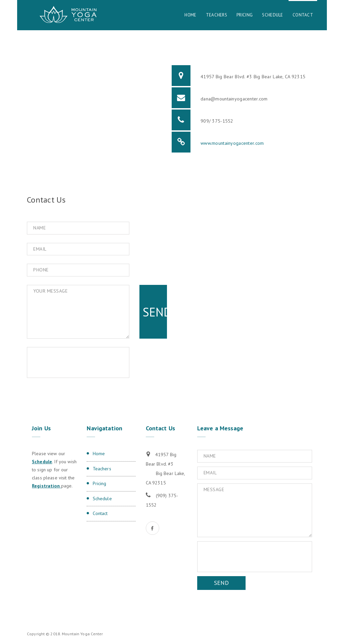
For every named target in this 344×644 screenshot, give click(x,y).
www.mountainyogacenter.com (232, 143)
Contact (303, 15)
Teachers (217, 15)
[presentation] (84, 362)
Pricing (245, 15)
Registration (47, 486)
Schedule (272, 15)
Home (190, 15)
